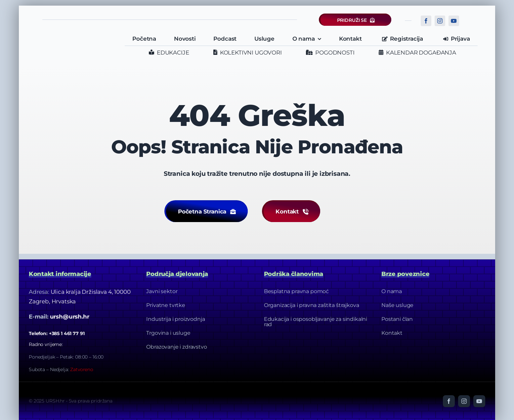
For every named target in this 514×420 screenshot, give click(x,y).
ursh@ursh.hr (70, 317)
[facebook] (426, 21)
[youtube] (454, 21)
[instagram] (440, 21)
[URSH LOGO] (74, 36)
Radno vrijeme (45, 344)
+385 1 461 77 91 (67, 333)
